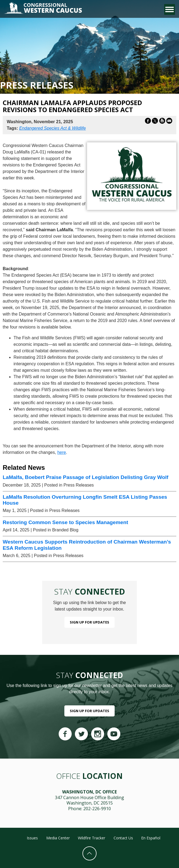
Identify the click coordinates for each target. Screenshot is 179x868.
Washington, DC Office (90, 792)
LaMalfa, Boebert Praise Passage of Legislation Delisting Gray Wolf (86, 477)
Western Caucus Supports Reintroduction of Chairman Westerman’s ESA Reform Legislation (87, 545)
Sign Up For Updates (90, 622)
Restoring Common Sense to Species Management (65, 522)
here (62, 452)
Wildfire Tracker (92, 838)
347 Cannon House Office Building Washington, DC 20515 (90, 800)
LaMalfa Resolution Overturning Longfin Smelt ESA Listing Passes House (85, 500)
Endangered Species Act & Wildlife (53, 128)
